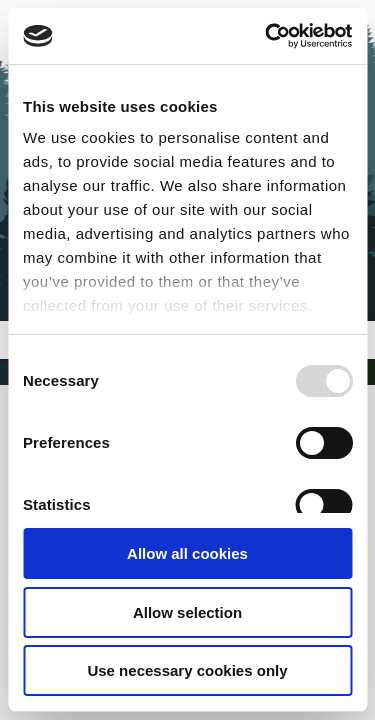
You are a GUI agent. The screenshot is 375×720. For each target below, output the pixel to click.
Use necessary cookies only (187, 670)
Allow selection (187, 612)
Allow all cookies (187, 553)
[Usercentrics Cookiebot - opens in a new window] (267, 36)
